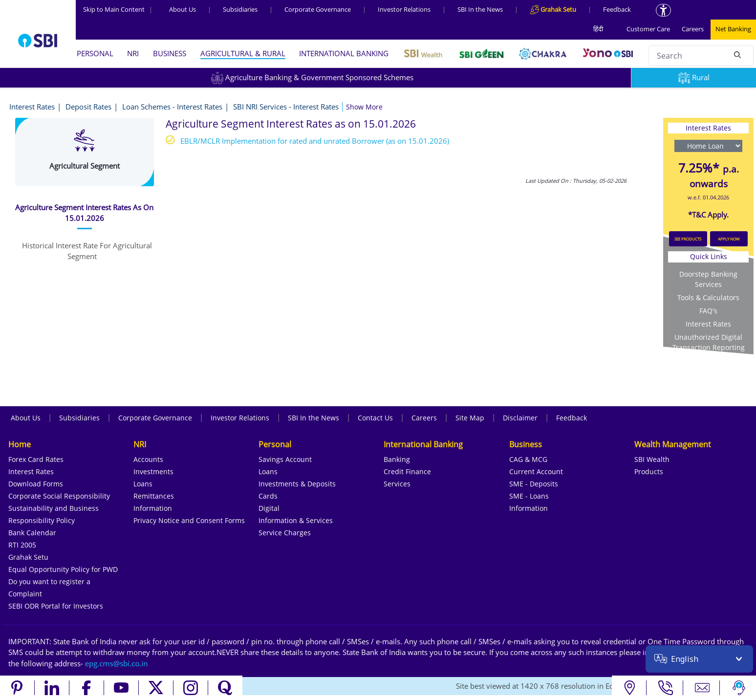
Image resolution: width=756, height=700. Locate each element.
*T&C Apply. (708, 215)
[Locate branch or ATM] (629, 688)
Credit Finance (407, 471)
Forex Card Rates (36, 459)
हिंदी (598, 29)
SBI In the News (480, 9)
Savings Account (285, 459)
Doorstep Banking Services (708, 279)
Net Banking (733, 29)
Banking (397, 459)
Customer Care (648, 29)
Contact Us (375, 418)
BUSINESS (170, 53)
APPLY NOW (729, 239)
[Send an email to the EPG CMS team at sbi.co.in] (117, 663)
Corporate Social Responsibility (59, 496)
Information (153, 508)
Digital (269, 508)
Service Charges (285, 533)
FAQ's (708, 311)
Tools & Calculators (708, 297)
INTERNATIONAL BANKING (344, 53)
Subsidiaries (240, 9)
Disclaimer (520, 418)
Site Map (470, 418)
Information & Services (296, 520)
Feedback (617, 9)
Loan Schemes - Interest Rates (172, 107)
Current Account (536, 471)
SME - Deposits (534, 484)
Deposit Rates (88, 107)
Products (649, 471)
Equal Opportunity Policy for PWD (63, 569)
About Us (183, 9)
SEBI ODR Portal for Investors (56, 606)
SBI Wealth (652, 459)
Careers (693, 29)
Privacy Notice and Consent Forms (189, 520)
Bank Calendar (32, 533)
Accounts (148, 459)
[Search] (737, 54)
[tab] (85, 213)
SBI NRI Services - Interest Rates (286, 107)
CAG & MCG (528, 459)
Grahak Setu (28, 557)
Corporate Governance (318, 9)
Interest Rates (32, 107)
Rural (694, 77)
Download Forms (36, 484)
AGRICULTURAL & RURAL (243, 53)
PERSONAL (95, 53)
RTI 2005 (22, 545)
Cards (268, 496)
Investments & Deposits (297, 484)
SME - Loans (529, 496)
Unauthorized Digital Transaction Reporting (709, 342)
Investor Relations (404, 9)
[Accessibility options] (663, 10)
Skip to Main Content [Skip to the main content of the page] (118, 9)
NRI (133, 53)
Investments (153, 471)
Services (397, 484)
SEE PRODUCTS (688, 239)
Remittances (154, 496)
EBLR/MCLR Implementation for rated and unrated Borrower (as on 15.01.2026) (315, 141)
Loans (143, 484)
